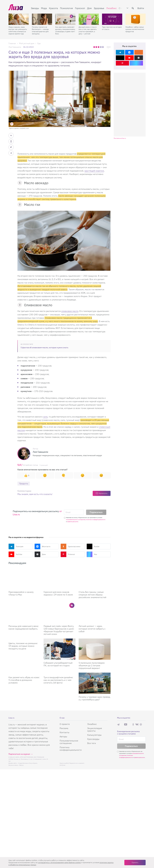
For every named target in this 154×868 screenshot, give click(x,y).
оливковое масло (70, 311)
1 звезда (94, 47)
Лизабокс (111, 8)
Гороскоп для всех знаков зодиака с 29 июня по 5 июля (58, 593)
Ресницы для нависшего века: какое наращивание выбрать (24, 627)
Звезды (35, 8)
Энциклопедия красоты (95, 729)
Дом (89, 8)
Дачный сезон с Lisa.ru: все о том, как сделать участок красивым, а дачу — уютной (88, 30)
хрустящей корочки (94, 171)
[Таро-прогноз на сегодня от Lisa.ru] (112, 19)
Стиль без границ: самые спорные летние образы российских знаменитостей (92, 595)
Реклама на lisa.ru (120, 138)
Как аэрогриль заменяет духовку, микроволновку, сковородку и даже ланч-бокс (65, 30)
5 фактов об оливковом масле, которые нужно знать (44, 348)
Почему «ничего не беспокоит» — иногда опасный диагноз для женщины (40, 30)
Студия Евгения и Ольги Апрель (28, 763)
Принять (135, 862)
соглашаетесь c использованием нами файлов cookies (59, 862)
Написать (103, 493)
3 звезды (99, 47)
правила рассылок (73, 522)
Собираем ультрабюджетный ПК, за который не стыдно (58, 664)
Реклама (64, 728)
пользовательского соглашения (76, 520)
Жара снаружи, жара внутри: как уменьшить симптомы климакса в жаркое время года (18, 30)
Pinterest (68, 554)
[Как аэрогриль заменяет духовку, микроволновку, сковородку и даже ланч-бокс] (65, 19)
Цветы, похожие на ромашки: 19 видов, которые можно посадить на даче (23, 646)
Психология (66, 8)
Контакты (64, 732)
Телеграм (16, 546)
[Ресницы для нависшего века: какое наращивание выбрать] (24, 612)
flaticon (21, 765)
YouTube (15, 554)
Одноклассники (70, 546)
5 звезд (103, 47)
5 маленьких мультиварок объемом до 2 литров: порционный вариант (92, 665)
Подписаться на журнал (19, 754)
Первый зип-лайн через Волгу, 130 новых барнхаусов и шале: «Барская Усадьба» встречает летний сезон (59, 630)
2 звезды (96, 47)
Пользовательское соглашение (69, 742)
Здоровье (99, 8)
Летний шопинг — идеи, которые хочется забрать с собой (92, 629)
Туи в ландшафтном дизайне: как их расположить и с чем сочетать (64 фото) (58, 680)
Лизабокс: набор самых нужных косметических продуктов (135, 29)
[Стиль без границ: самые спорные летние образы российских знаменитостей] (95, 578)
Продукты (24, 484)
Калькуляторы (94, 735)
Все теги (92, 743)
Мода (44, 8)
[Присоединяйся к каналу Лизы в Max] (24, 578)
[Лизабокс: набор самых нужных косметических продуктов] (136, 19)
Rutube (93, 546)
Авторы (63, 736)
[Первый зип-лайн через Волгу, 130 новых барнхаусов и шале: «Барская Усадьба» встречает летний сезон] (60, 612)
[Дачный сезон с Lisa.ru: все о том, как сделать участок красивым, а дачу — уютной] (89, 19)
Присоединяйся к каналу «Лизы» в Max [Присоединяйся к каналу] (21, 593)
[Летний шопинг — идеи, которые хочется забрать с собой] (95, 612)
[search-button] (133, 8)
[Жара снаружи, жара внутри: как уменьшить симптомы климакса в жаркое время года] (19, 19)
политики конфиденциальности (96, 520)
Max (92, 554)
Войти (141, 8)
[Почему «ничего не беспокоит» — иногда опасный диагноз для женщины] (42, 19)
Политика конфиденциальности (71, 749)
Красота (53, 8)
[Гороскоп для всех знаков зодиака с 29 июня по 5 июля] (60, 578)
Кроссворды (93, 739)
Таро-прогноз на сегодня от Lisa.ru (112, 28)
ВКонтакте (42, 546)
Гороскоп (80, 8)
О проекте (65, 724)
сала (45, 417)
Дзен (40, 554)
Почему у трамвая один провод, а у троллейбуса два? (95, 698)
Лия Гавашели (15, 47)
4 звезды (101, 47)
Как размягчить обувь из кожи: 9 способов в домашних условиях (24, 680)
